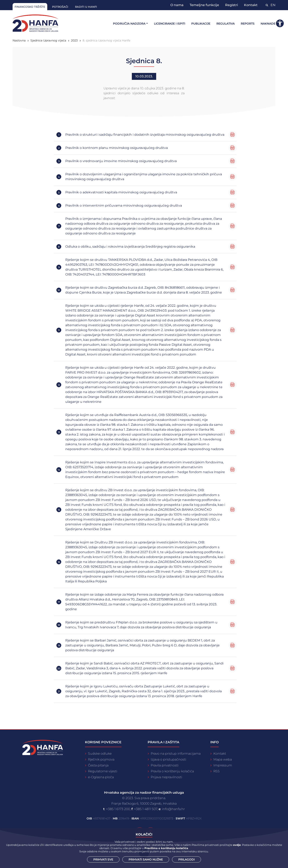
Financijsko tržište (30, 7)
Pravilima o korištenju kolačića (166, 848)
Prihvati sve (103, 859)
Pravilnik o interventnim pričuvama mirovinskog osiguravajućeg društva (124, 205)
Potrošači (60, 7)
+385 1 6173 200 (118, 809)
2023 (74, 40)
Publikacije (201, 24)
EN (273, 5)
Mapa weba (223, 759)
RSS (217, 771)
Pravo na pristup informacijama (176, 754)
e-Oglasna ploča (101, 777)
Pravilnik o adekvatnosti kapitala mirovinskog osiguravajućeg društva (121, 192)
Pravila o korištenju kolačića (172, 771)
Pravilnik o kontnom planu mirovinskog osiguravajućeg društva (117, 148)
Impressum (223, 765)
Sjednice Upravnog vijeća (48, 40)
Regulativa (226, 24)
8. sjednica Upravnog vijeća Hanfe (106, 40)
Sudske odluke (100, 754)
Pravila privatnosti (165, 765)
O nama (177, 5)
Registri (232, 5)
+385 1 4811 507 (146, 809)
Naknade (268, 24)
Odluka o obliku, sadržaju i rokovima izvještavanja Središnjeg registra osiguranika (130, 247)
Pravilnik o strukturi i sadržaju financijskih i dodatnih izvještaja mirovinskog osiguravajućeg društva (145, 135)
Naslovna (19, 40)
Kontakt (251, 5)
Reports (248, 24)
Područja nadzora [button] (129, 24)
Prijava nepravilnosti (166, 777)
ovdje (237, 845)
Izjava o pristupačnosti (168, 759)
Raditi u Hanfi (86, 7)
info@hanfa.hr (173, 809)
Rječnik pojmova (101, 759)
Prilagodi (186, 859)
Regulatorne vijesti (103, 771)
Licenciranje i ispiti (170, 24)
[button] (280, 23)
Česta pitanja (98, 765)
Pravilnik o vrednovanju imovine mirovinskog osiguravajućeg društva (121, 161)
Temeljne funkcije (204, 5)
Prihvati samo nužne (146, 859)
